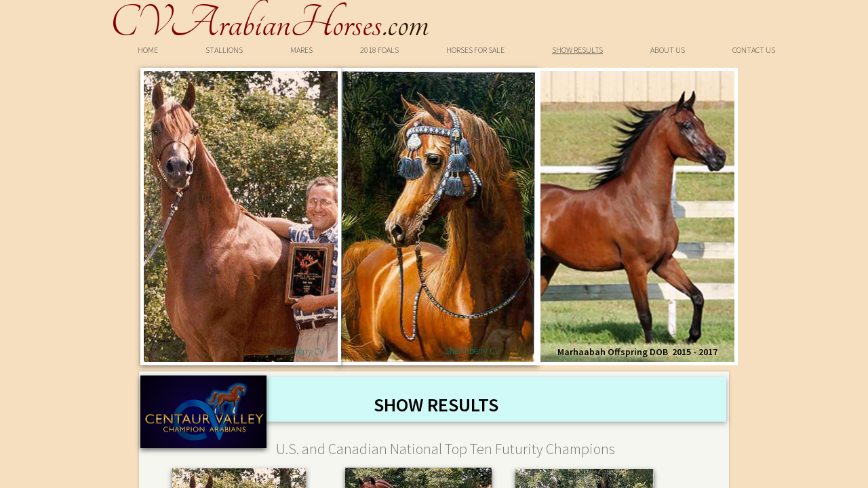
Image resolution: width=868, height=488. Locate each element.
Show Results (577, 50)
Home (148, 50)
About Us (668, 50)
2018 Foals (379, 50)
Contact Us (754, 50)
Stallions (224, 50)
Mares (301, 50)
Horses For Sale (475, 50)
